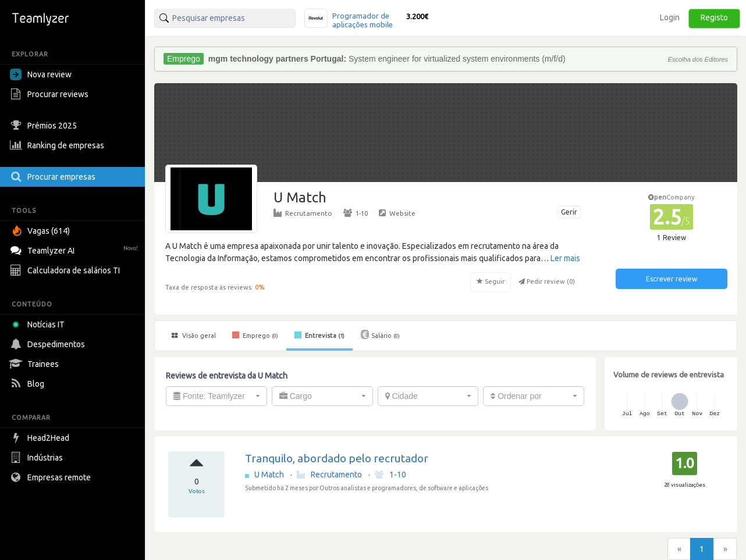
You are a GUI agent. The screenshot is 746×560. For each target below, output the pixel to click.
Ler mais (565, 258)
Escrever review (672, 279)
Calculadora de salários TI (66, 270)
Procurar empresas (54, 177)
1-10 (356, 213)
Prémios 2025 (45, 126)
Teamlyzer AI (75, 249)
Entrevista (319, 335)
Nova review (41, 74)
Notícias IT (39, 324)
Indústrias (38, 458)
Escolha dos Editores (698, 59)
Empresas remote (52, 477)
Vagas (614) (41, 231)
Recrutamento (303, 213)
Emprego (255, 335)
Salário (380, 334)
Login (670, 17)
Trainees (36, 364)
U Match (270, 475)
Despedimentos (49, 344)
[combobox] (216, 396)
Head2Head (41, 438)
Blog (29, 384)
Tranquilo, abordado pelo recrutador (337, 458)
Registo (714, 17)
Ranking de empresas (58, 145)
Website (397, 213)
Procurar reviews (51, 94)
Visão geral (194, 336)
